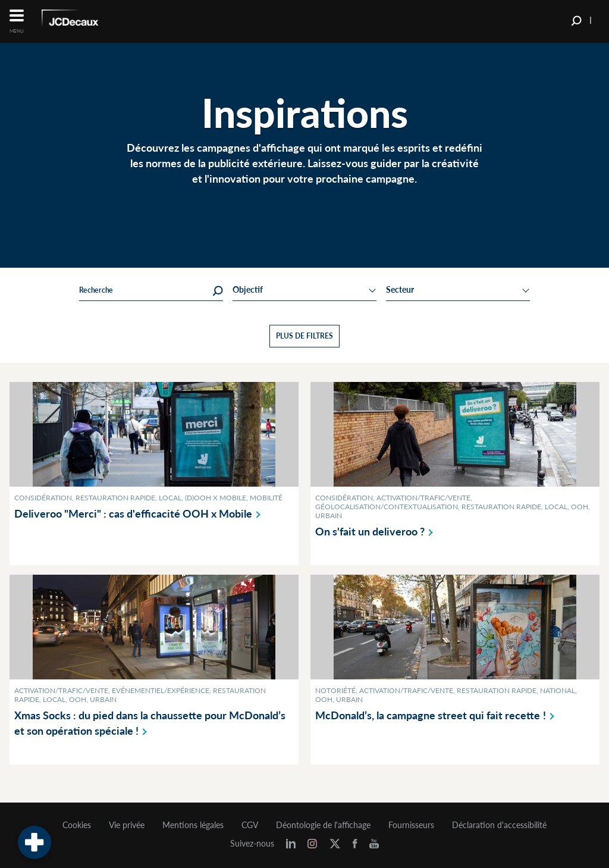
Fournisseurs (411, 825)
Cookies (77, 825)
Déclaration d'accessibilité (499, 825)
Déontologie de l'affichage (323, 825)
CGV (250, 825)
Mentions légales (193, 825)
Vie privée (127, 825)
